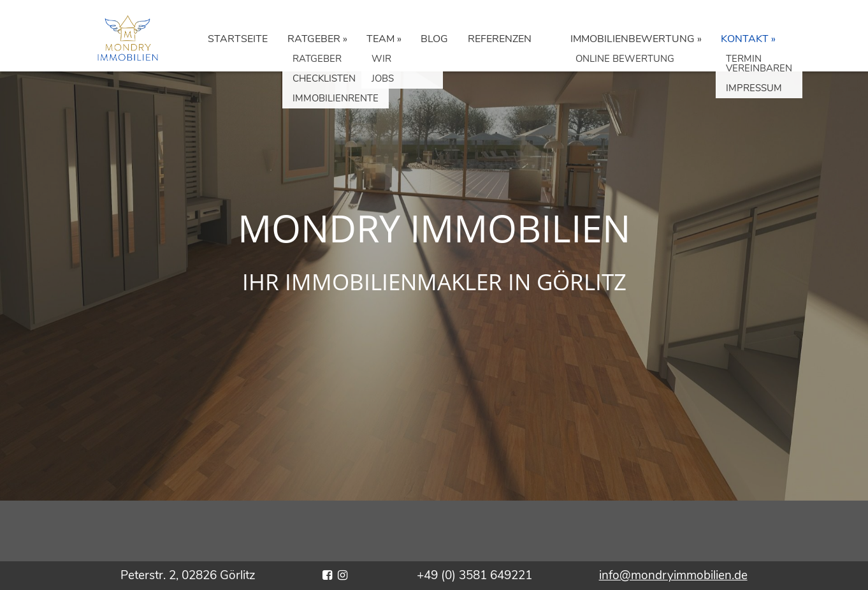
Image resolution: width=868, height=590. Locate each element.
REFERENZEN (500, 39)
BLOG (434, 39)
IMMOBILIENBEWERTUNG (633, 39)
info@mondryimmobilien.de (673, 575)
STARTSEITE (238, 39)
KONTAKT (745, 39)
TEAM (380, 39)
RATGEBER (314, 39)
